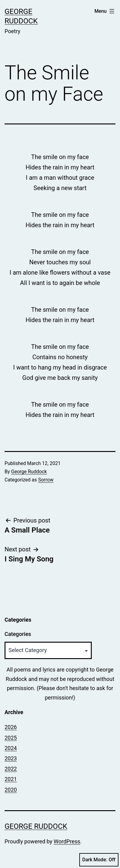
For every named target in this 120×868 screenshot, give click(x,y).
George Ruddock (29, 472)
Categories (18, 634)
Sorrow (46, 480)
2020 (11, 790)
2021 (11, 779)
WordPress (67, 841)
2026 (11, 727)
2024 (11, 748)
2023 (11, 758)
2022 (11, 769)
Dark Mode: (99, 860)
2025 (11, 738)
